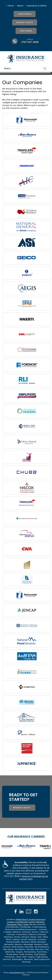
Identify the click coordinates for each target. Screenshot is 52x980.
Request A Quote (25, 22)
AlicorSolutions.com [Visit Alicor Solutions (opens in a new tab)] (17, 973)
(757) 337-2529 (30, 42)
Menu (7, 68)
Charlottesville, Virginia (25, 922)
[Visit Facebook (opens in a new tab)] (16, 911)
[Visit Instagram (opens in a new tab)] (36, 911)
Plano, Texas (23, 924)
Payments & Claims (37, 6)
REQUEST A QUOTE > (22, 808)
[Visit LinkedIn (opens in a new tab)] (21, 911)
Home (11, 6)
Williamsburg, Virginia (26, 919)
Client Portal (25, 14)
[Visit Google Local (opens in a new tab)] (29, 911)
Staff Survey (26, 31)
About (20, 6)
